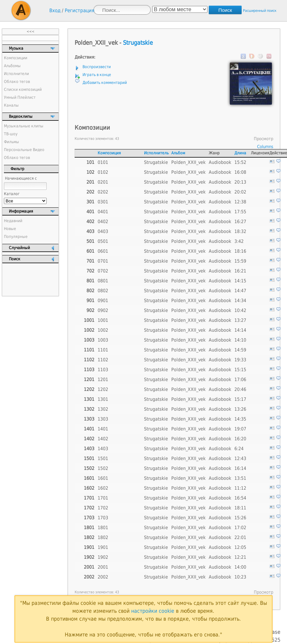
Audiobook (220, 162)
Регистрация (80, 11)
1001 (103, 320)
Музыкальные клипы (24, 126)
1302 (103, 409)
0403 (103, 231)
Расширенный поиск (260, 11)
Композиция (109, 153)
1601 (103, 478)
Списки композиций (23, 90)
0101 (103, 162)
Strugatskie (138, 43)
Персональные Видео (24, 150)
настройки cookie (153, 611)
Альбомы (12, 66)
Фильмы (12, 142)
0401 (103, 212)
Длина (240, 153)
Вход (55, 11)
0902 (103, 310)
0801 (103, 281)
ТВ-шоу (11, 134)
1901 (103, 547)
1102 (103, 360)
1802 (103, 537)
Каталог (12, 194)
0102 (103, 172)
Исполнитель (156, 153)
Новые (10, 229)
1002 (103, 330)
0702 (103, 271)
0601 (103, 251)
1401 (103, 429)
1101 (103, 350)
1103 (103, 370)
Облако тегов (17, 82)
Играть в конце (97, 75)
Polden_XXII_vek (188, 162)
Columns (265, 147)
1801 (103, 528)
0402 (103, 221)
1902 (103, 557)
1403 (103, 449)
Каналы (11, 105)
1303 (103, 419)
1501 (103, 458)
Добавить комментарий (105, 83)
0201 (103, 182)
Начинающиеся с (21, 178)
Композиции (16, 58)
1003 (103, 340)
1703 (103, 518)
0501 (103, 241)
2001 (103, 567)
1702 (103, 508)
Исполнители (16, 74)
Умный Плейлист (20, 97)
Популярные (16, 237)
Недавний (13, 221)
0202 (103, 192)
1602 (103, 488)
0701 (103, 261)
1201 (103, 379)
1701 (103, 498)
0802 (103, 291)
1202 (103, 389)
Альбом (178, 153)
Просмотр (263, 139)
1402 (103, 439)
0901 (103, 300)
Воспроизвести (97, 67)
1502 (103, 468)
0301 (103, 202)
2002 (103, 577)
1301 (103, 399)
